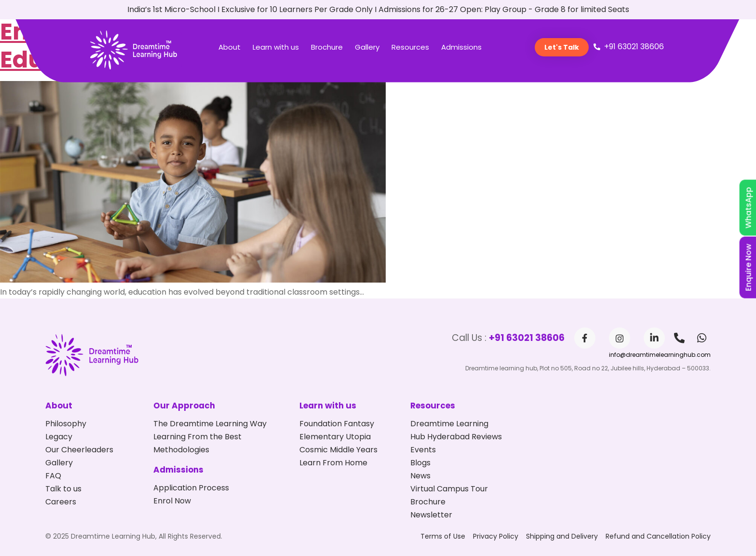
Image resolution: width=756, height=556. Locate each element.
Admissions (461, 47)
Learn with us (276, 47)
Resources (410, 47)
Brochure (327, 47)
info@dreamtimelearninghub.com (660, 355)
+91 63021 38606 (527, 338)
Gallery (367, 47)
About (229, 47)
